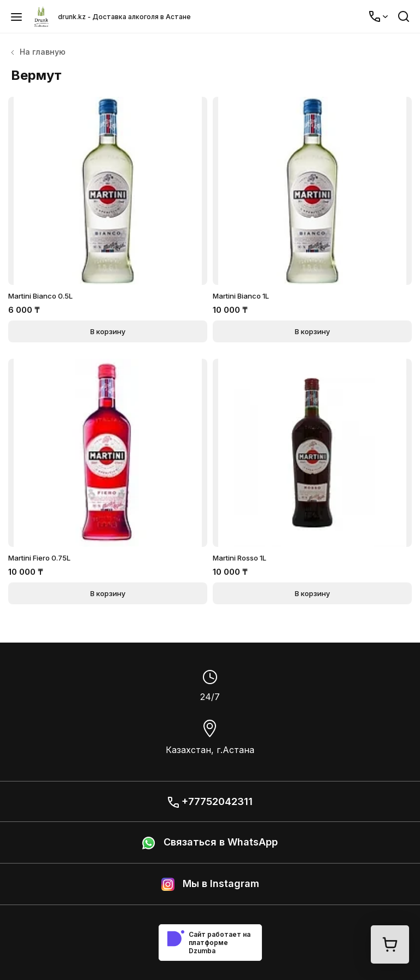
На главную (38, 52)
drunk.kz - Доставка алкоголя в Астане (124, 17)
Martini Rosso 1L (240, 558)
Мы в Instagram (210, 884)
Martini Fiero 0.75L (39, 558)
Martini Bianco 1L (241, 296)
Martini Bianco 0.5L (40, 296)
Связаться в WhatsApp (210, 843)
